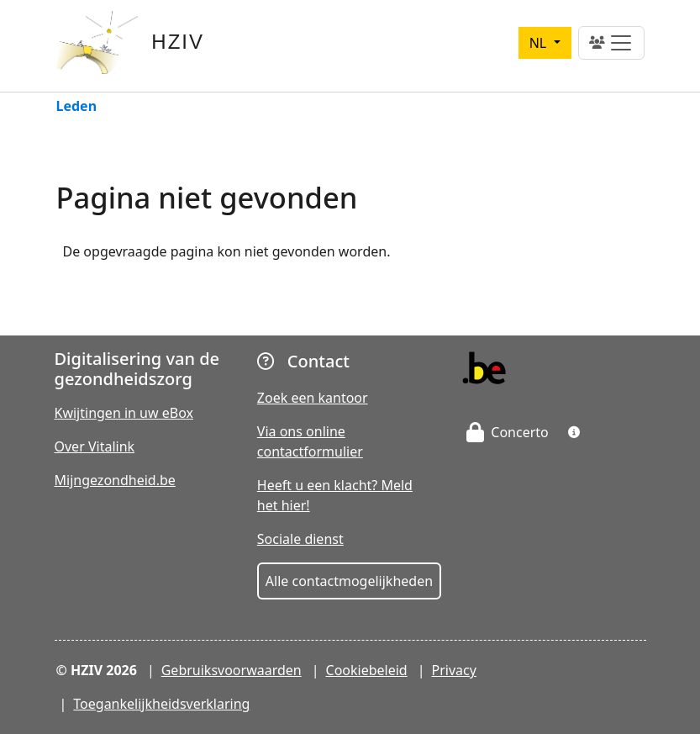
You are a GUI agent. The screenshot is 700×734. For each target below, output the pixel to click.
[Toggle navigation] (611, 43)
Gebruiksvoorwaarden (232, 670)
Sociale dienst (300, 539)
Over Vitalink (95, 446)
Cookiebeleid (367, 670)
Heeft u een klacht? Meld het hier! (335, 495)
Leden (77, 107)
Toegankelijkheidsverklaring (161, 704)
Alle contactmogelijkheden (349, 581)
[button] (574, 432)
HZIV (178, 42)
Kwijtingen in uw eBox (124, 413)
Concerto (508, 432)
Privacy (454, 670)
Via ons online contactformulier (310, 441)
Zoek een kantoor (313, 398)
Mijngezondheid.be (115, 480)
